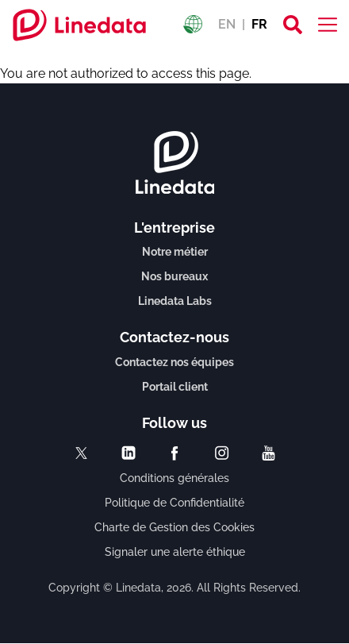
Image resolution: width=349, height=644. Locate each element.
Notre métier (175, 252)
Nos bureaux (174, 276)
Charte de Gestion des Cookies (174, 527)
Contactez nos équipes (174, 362)
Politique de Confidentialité (174, 503)
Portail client (175, 387)
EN (227, 24)
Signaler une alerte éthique (175, 552)
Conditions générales (174, 478)
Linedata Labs (175, 301)
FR (259, 24)
